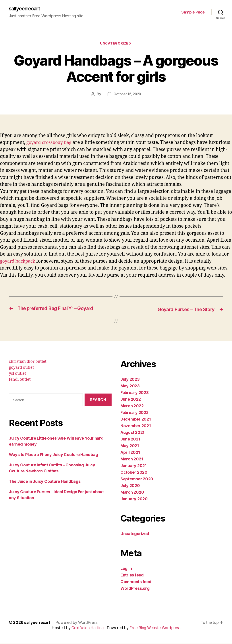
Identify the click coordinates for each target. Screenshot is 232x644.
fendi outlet (20, 380)
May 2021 (130, 446)
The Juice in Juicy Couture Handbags (45, 482)
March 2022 (132, 406)
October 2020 (134, 473)
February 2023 (135, 393)
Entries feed (132, 575)
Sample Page (193, 12)
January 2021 (134, 466)
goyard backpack (19, 262)
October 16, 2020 (127, 95)
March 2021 (132, 459)
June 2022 (131, 400)
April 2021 (130, 453)
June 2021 (130, 439)
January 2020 (134, 499)
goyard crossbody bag (50, 143)
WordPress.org (135, 589)
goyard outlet (21, 368)
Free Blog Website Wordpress (156, 628)
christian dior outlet (28, 362)
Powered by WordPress (78, 623)
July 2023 (130, 380)
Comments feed (136, 582)
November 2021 (136, 426)
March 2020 (132, 493)
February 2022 (134, 413)
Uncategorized (116, 44)
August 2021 (132, 433)
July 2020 (130, 486)
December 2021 (136, 420)
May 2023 (130, 386)
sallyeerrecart (26, 9)
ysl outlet (17, 374)
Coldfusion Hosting (87, 628)
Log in (126, 569)
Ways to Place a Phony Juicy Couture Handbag (53, 455)
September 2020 (137, 479)
